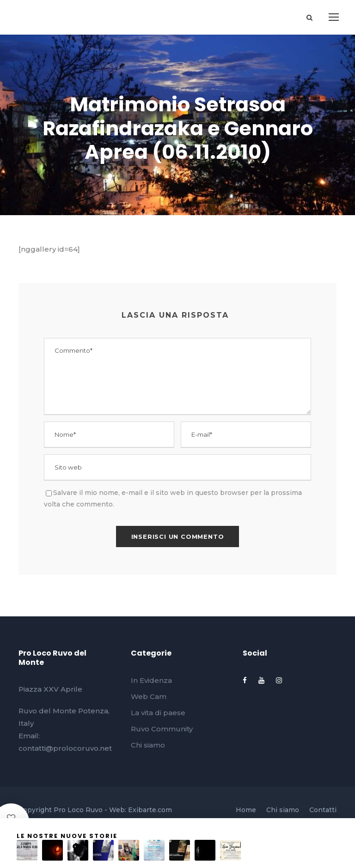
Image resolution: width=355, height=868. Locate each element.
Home (246, 810)
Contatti (323, 810)
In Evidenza (151, 680)
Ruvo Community (162, 729)
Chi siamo (148, 745)
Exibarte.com (150, 810)
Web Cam (149, 696)
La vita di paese (158, 713)
